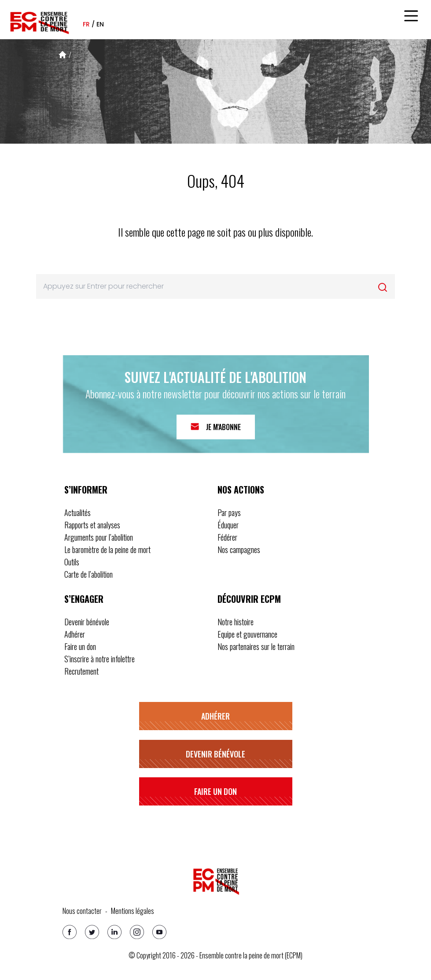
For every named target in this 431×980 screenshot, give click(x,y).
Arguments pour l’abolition (99, 537)
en (100, 24)
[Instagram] (137, 932)
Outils (72, 562)
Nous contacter (82, 911)
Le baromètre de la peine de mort (107, 549)
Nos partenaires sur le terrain (256, 646)
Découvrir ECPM (249, 599)
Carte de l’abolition (88, 574)
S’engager (84, 599)
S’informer (86, 490)
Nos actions (241, 490)
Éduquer (228, 525)
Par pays (229, 512)
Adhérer (75, 634)
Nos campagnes (239, 549)
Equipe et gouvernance (247, 634)
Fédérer (227, 537)
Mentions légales (133, 911)
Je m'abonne (223, 427)
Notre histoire (236, 622)
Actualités (77, 512)
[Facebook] (70, 932)
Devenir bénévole (87, 622)
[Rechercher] (383, 287)
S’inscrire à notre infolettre (99, 659)
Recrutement (81, 671)
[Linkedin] (114, 932)
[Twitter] (92, 932)
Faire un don (80, 646)
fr (86, 24)
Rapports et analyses (92, 525)
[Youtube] (159, 932)
